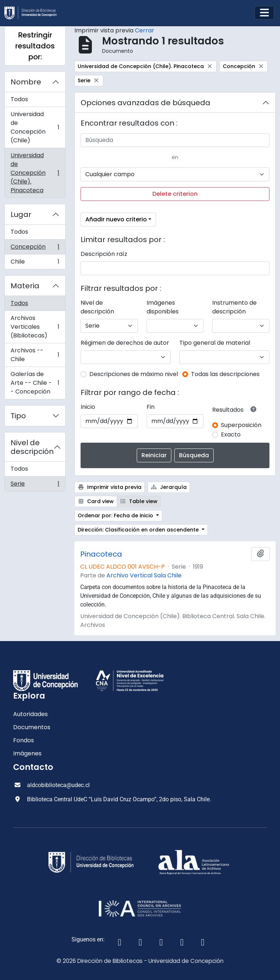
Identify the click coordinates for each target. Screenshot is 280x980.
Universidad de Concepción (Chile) (35, 127)
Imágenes (27, 753)
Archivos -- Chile (35, 355)
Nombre (26, 82)
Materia (25, 286)
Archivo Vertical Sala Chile (144, 575)
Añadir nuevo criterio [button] (116, 219)
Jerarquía (169, 487)
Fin (151, 407)
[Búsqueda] (175, 140)
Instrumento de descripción (234, 307)
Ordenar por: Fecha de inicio (116, 515)
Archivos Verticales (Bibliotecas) (35, 327)
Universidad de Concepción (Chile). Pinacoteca (35, 173)
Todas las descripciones (225, 374)
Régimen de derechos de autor (125, 343)
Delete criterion (175, 194)
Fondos (24, 740)
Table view (139, 501)
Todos (19, 99)
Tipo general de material (215, 343)
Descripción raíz (104, 254)
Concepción (35, 248)
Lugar (21, 214)
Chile (35, 263)
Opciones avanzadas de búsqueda (145, 103)
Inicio (88, 407)
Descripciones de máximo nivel (134, 374)
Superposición (241, 425)
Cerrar (145, 30)
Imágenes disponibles (163, 307)
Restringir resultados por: (35, 46)
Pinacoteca (101, 554)
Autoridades (30, 714)
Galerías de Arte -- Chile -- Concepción (35, 383)
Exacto (231, 434)
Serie (35, 485)
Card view (96, 501)
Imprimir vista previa (110, 487)
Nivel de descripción (32, 447)
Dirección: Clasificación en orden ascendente (139, 530)
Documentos (32, 727)
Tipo (18, 416)
